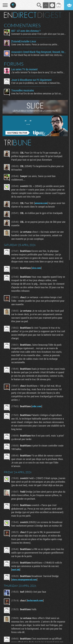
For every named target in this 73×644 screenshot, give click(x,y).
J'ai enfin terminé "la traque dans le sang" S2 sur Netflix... (38, 72)
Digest (50, 15)
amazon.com (41, 203)
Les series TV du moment (24, 69)
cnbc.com (37, 406)
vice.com (36, 268)
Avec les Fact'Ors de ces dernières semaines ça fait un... (37, 93)
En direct (20, 15)
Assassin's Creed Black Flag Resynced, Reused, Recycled (39, 52)
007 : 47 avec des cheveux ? (26, 31)
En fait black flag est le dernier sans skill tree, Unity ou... (37, 55)
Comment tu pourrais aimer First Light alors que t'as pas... (39, 34)
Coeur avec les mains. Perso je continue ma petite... (35, 44)
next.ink (16, 570)
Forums (14, 64)
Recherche (39, 5)
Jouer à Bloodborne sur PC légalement (31, 80)
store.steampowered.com (24, 580)
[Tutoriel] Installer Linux (24, 41)
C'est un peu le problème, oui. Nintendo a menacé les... (36, 83)
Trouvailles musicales (23, 90)
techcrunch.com (35, 600)
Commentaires (22, 25)
